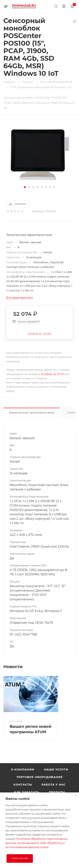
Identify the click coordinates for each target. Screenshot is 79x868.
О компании (23, 769)
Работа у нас (54, 784)
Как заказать (27, 792)
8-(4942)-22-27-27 (53, 374)
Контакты (23, 784)
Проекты (57, 792)
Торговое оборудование (40, 777)
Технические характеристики (32, 413)
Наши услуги (56, 769)
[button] (25, 187)
